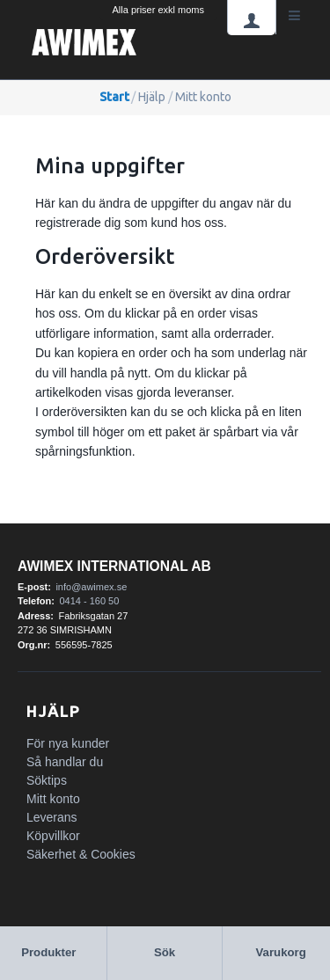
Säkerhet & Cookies (81, 854)
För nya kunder (68, 743)
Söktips (47, 780)
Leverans (52, 817)
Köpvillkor (53, 836)
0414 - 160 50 (89, 601)
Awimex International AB (114, 566)
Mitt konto (53, 799)
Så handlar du (65, 762)
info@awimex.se (91, 587)
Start (114, 97)
